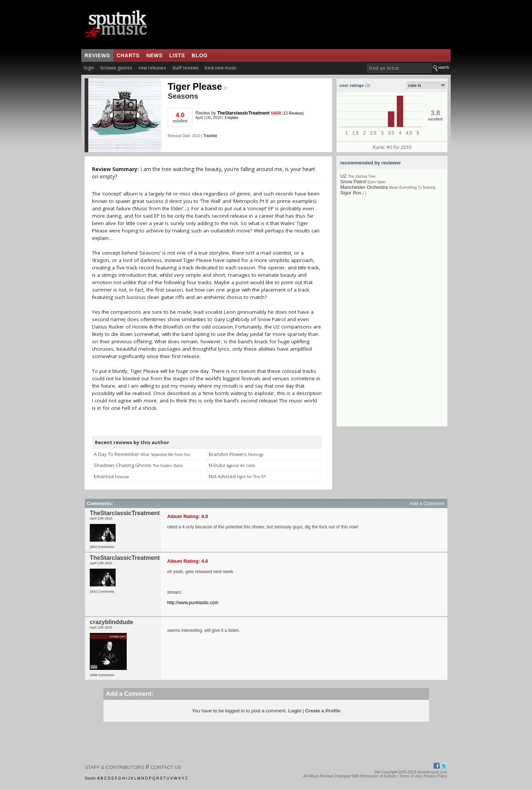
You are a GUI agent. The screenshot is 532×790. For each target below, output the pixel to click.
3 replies (231, 118)
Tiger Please (197, 86)
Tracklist (210, 136)
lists (177, 55)
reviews (97, 55)
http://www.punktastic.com (193, 603)
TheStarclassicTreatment (243, 113)
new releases (152, 68)
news (154, 55)
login (89, 68)
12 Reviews (293, 113)
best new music (221, 68)
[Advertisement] (392, 316)
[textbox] (399, 68)
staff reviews (185, 68)
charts (128, 55)
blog (200, 55)
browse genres (116, 68)
